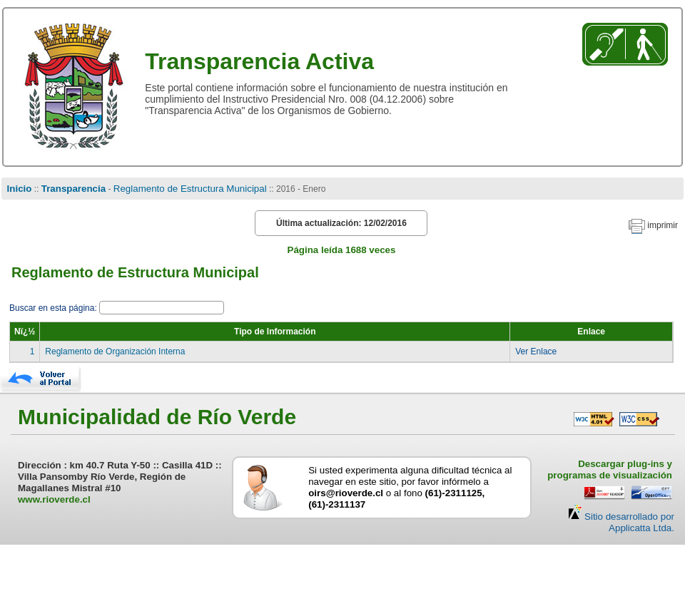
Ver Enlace (536, 351)
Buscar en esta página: (54, 308)
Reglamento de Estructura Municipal (190, 189)
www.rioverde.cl (54, 499)
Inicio (20, 189)
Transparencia (73, 189)
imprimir (663, 225)
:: (36, 189)
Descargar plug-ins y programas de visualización (610, 469)
